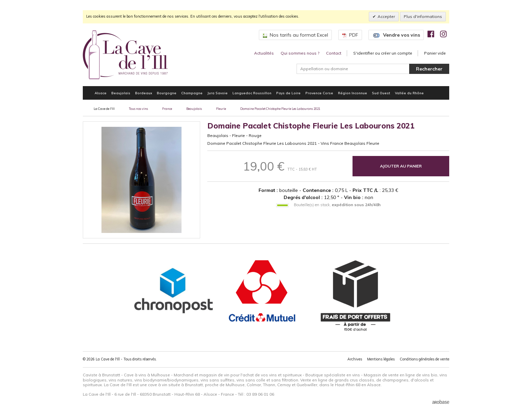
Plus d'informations (423, 16)
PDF (350, 35)
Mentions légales (381, 359)
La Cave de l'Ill (104, 109)
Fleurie (221, 109)
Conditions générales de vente (424, 359)
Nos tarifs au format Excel (295, 35)
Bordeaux (144, 93)
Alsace (101, 93)
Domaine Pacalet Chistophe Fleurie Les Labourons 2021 (280, 109)
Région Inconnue (353, 93)
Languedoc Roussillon (252, 93)
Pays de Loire (288, 93)
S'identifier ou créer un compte (383, 53)
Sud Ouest (381, 93)
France (167, 109)
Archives (355, 359)
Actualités (264, 53)
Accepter (386, 16)
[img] (431, 34)
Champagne (192, 93)
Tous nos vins (138, 109)
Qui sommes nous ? (300, 53)
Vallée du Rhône (409, 93)
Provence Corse (319, 93)
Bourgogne (167, 93)
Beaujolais (121, 93)
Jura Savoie (217, 93)
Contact (334, 53)
